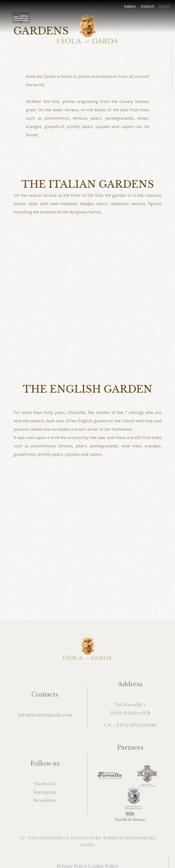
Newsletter (45, 801)
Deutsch (147, 6)
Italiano (130, 6)
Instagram (45, 792)
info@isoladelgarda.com (45, 715)
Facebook (45, 784)
